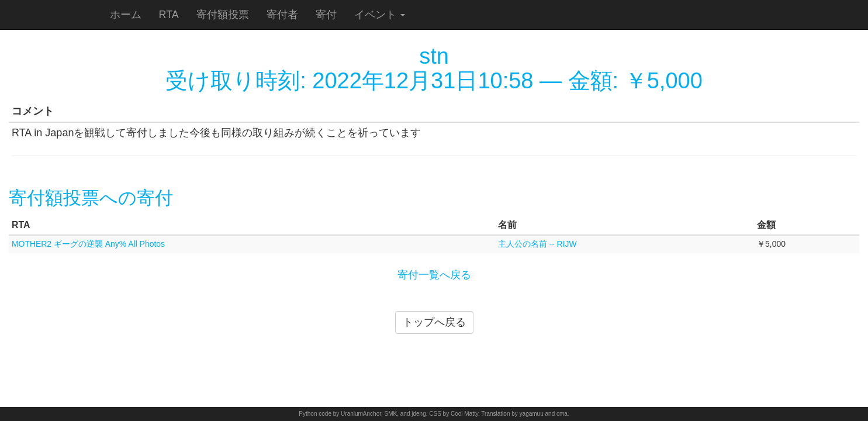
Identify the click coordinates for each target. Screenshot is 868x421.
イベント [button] (380, 15)
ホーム (126, 15)
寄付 (326, 15)
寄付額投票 (223, 15)
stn (434, 56)
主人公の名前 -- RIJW (537, 244)
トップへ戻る (434, 322)
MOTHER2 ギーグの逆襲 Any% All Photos (88, 244)
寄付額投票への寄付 (91, 198)
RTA (169, 15)
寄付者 (282, 15)
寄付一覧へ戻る (434, 275)
